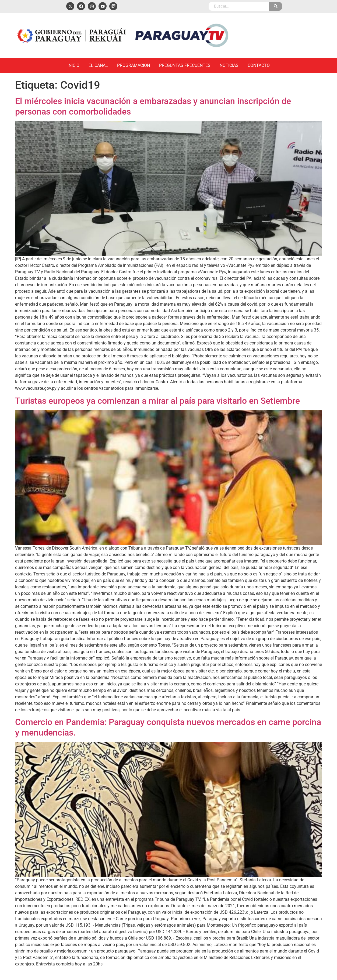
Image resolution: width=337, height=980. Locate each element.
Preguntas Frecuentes (185, 65)
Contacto (259, 65)
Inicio (73, 65)
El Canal (98, 65)
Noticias (229, 65)
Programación (134, 65)
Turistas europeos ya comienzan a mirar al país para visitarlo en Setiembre (157, 401)
